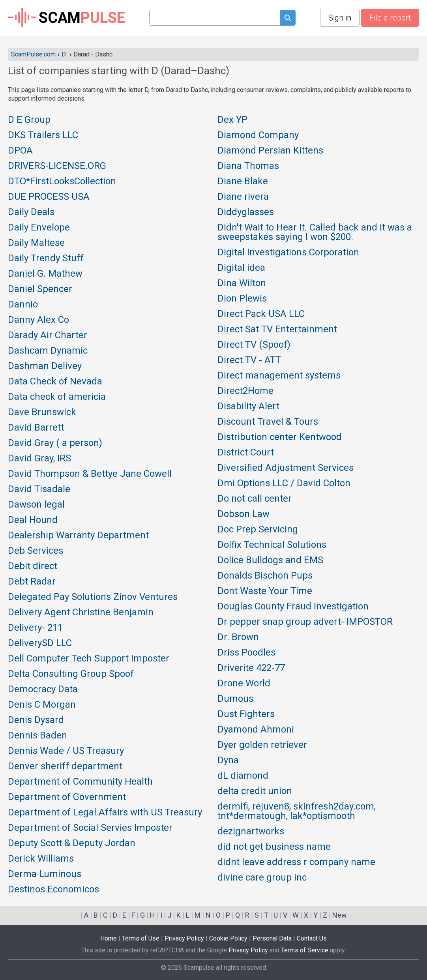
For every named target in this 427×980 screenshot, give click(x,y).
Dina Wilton (242, 283)
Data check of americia (57, 397)
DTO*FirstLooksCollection (62, 182)
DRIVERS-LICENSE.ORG (57, 166)
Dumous (235, 699)
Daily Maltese (36, 243)
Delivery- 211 (35, 628)
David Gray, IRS (39, 459)
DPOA (20, 151)
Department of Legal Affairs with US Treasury (105, 813)
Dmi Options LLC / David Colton (284, 483)
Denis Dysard (36, 720)
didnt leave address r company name (296, 862)
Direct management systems (279, 376)
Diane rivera (243, 197)
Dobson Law (243, 514)
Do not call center (255, 499)
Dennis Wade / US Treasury (66, 751)
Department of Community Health (80, 782)
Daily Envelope (39, 228)
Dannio (23, 305)
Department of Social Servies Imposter (90, 828)
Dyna (228, 761)
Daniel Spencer (40, 289)
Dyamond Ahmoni (256, 730)
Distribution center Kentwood (280, 437)
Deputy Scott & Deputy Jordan (72, 843)
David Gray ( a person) (55, 443)
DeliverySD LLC (40, 643)
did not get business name (274, 847)
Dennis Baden (37, 736)
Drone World (244, 684)
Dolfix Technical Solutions (272, 545)
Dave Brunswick (42, 412)
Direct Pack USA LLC (261, 314)
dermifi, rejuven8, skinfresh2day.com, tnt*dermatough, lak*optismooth (297, 811)
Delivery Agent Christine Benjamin (81, 613)
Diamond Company (258, 135)
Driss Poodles (246, 653)
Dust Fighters (246, 714)
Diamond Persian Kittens (270, 151)
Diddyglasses (246, 212)
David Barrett (36, 428)
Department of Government (67, 797)
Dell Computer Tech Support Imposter (89, 659)
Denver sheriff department (65, 766)
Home (109, 938)
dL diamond (243, 776)
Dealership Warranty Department (78, 536)
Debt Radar (32, 582)
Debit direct (33, 566)
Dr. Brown (238, 637)
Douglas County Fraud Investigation (293, 607)
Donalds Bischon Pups (265, 576)
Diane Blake (243, 182)
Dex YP (232, 120)
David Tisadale (39, 489)
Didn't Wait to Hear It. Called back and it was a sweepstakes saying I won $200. (315, 232)
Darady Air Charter (48, 335)
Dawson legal (36, 505)
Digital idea (241, 268)
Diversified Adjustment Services (286, 468)
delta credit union (255, 791)
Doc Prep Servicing (258, 530)
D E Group (29, 120)
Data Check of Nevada (55, 382)
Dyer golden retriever (262, 745)
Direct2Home (245, 391)
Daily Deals (31, 212)
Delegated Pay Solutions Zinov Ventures (93, 597)
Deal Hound (33, 520)
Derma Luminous (45, 874)
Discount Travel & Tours (268, 422)
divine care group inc (262, 878)
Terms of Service (305, 950)
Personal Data (272, 938)
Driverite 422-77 (251, 668)
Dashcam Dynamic (48, 351)
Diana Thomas (248, 166)
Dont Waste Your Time (265, 591)
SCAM (66, 18)
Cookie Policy (228, 938)
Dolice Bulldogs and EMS (270, 560)
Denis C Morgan (42, 705)
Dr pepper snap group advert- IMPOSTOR (305, 622)
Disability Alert (248, 407)
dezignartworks (251, 832)
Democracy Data (43, 690)
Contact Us (312, 938)
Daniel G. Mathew (45, 274)
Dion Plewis (242, 299)
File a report (390, 18)
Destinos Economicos (53, 890)
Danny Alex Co (38, 320)
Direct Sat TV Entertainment (277, 330)
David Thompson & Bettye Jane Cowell (90, 474)
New (340, 915)
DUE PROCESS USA (49, 197)
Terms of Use (141, 938)
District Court (246, 453)
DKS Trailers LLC (43, 135)
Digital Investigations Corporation (288, 253)
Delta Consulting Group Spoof (71, 674)
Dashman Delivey (45, 366)
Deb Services (36, 551)
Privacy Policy (184, 938)
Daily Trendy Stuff (46, 259)
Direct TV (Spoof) (254, 345)
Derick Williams (41, 859)
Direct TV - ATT (249, 360)
